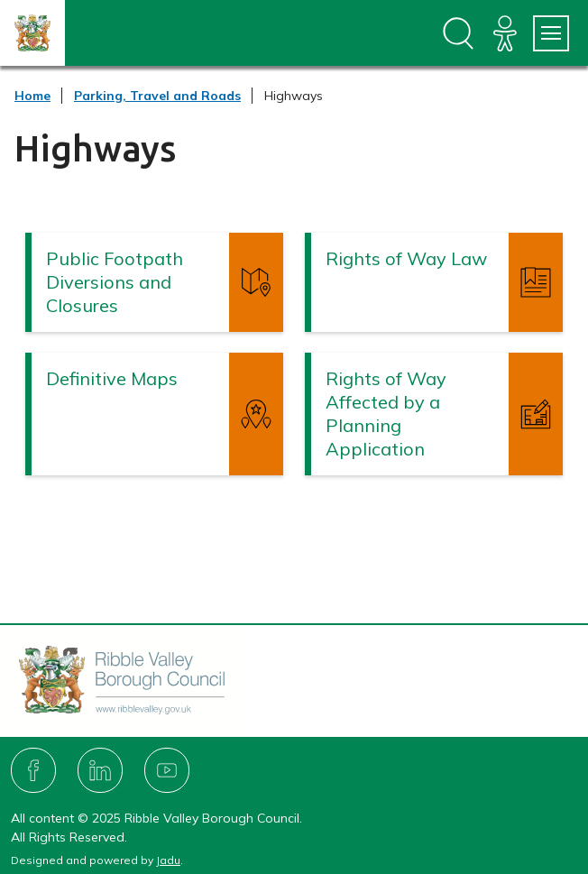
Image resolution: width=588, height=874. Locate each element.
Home (32, 96)
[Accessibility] (505, 33)
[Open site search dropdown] (458, 33)
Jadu (168, 860)
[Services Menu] (551, 33)
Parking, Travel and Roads (157, 96)
